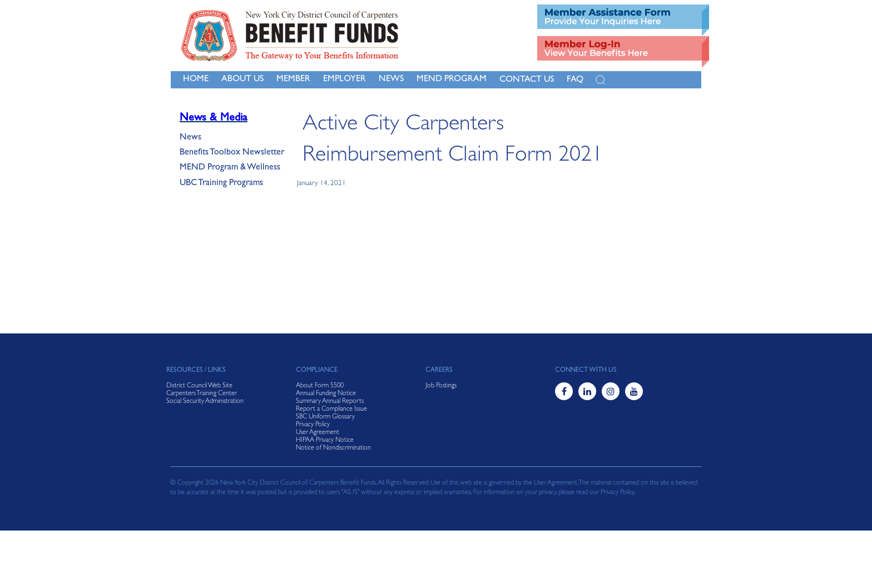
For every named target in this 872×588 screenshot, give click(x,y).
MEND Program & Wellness (230, 168)
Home (196, 79)
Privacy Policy (313, 425)
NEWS (391, 79)
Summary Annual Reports (330, 402)
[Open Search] (601, 80)
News (190, 138)
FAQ (575, 80)
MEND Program (452, 79)
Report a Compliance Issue (331, 410)
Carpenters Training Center (202, 394)
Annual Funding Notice (326, 394)
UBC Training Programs (221, 183)
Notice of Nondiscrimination (333, 449)
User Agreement (318, 433)
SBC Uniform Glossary (325, 417)
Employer (345, 79)
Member (293, 79)
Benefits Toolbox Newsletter (232, 153)
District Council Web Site (199, 386)
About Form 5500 (320, 386)
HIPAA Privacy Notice (325, 441)
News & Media (214, 118)
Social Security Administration (205, 402)
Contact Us (527, 80)
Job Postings (441, 386)
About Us (242, 79)
